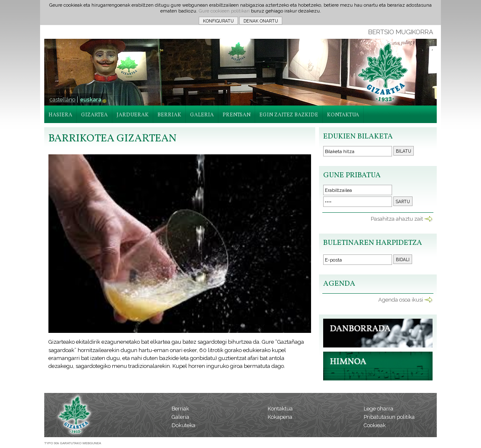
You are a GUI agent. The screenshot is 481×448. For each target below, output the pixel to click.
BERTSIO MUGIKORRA (401, 32)
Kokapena (280, 417)
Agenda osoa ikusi (401, 300)
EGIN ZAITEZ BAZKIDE (289, 115)
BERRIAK (169, 115)
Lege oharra (378, 409)
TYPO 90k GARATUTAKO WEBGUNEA (73, 443)
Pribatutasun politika (389, 417)
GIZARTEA (94, 115)
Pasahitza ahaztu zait (397, 219)
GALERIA (202, 115)
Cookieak (375, 425)
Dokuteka (184, 425)
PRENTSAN (237, 115)
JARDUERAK (133, 115)
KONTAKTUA (343, 115)
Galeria (180, 417)
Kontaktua (280, 409)
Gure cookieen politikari (224, 11)
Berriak (180, 409)
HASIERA (60, 115)
